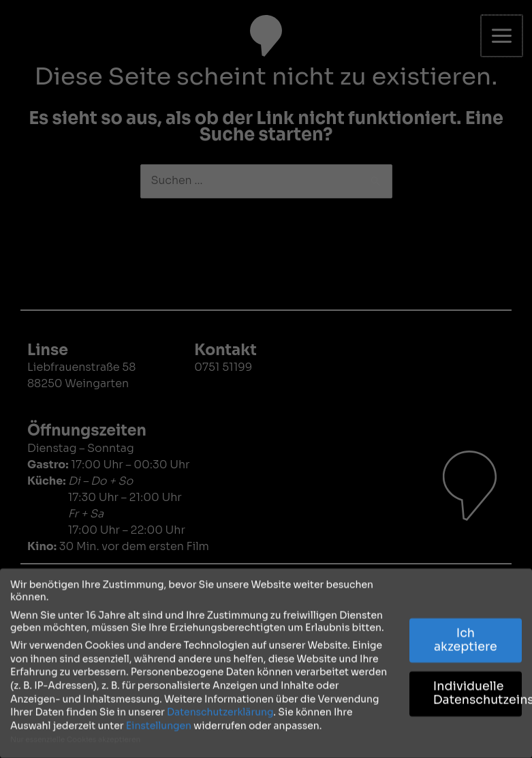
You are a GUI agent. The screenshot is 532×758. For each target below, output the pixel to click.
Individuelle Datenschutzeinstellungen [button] (478, 689)
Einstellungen (159, 721)
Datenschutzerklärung (220, 708)
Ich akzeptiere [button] (466, 635)
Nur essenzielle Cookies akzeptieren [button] (75, 736)
